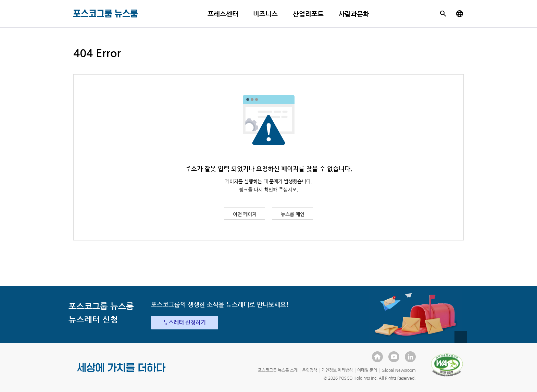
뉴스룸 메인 (293, 214)
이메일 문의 (367, 370)
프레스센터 (223, 14)
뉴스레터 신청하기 (185, 322)
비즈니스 (265, 14)
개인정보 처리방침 (337, 370)
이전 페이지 (245, 214)
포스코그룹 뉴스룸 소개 (278, 370)
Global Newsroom (399, 370)
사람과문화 (354, 14)
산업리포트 (308, 14)
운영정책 (310, 370)
